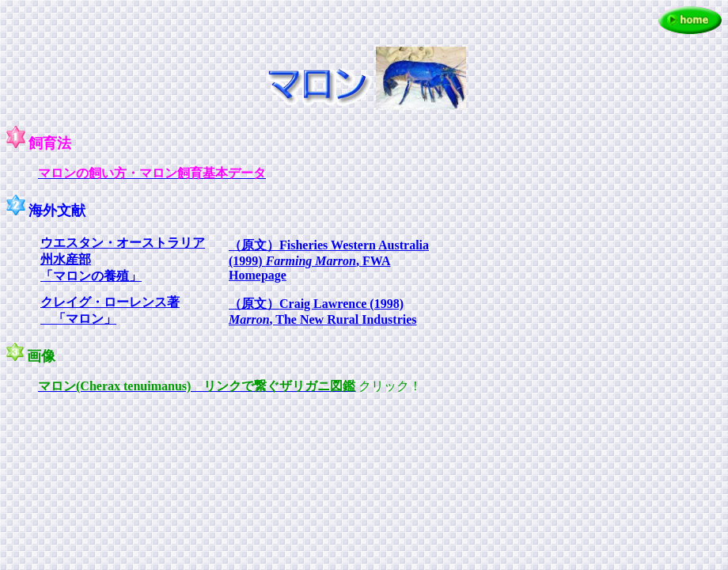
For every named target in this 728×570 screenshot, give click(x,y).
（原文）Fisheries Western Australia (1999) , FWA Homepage (329, 260)
